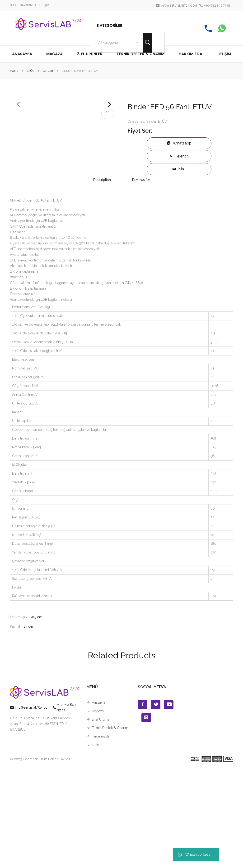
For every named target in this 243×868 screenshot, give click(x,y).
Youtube (169, 803)
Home (14, 71)
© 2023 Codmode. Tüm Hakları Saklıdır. (40, 858)
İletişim (97, 843)
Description (102, 278)
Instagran (146, 816)
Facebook (143, 803)
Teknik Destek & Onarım (110, 827)
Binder (48, 71)
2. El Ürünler (101, 818)
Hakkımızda (101, 835)
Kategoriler (110, 25)
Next (110, 159)
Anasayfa (99, 801)
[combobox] (117, 43)
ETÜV (30, 71)
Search (148, 43)
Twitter (156, 803)
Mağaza (98, 810)
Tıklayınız (35, 716)
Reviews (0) (141, 278)
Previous (18, 159)
